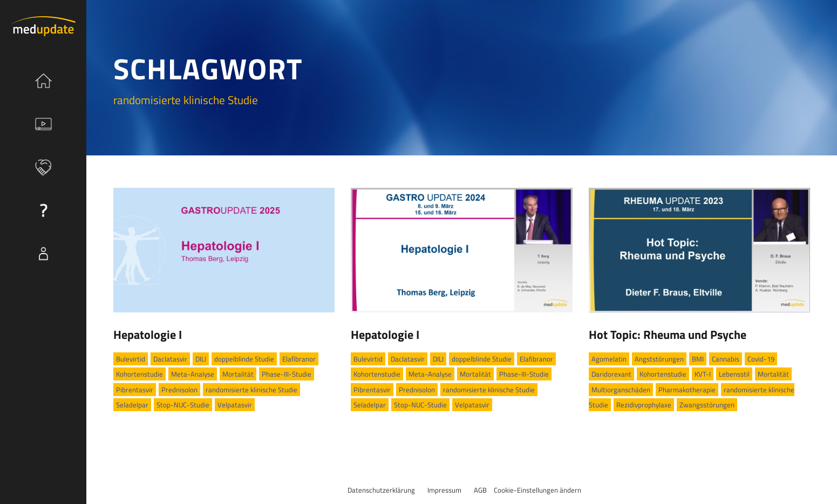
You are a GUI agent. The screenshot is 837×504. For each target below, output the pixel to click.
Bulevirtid (131, 359)
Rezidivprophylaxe (644, 405)
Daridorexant (611, 374)
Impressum (444, 490)
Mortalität (238, 374)
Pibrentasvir (135, 390)
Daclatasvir (170, 359)
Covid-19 (761, 359)
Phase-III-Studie (287, 374)
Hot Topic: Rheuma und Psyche (668, 335)
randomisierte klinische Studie (251, 390)
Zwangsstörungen (707, 405)
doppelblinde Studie (244, 359)
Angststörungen (659, 359)
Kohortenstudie (139, 374)
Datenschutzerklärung (381, 490)
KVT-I (703, 374)
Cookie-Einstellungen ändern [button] (537, 490)
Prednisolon (179, 390)
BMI (698, 359)
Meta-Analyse (193, 374)
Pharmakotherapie (687, 390)
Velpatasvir (235, 405)
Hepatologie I (148, 335)
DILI (201, 359)
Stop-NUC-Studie (183, 405)
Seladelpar (132, 405)
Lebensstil (734, 374)
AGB (480, 490)
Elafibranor (299, 359)
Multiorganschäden (621, 390)
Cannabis (726, 359)
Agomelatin (609, 359)
